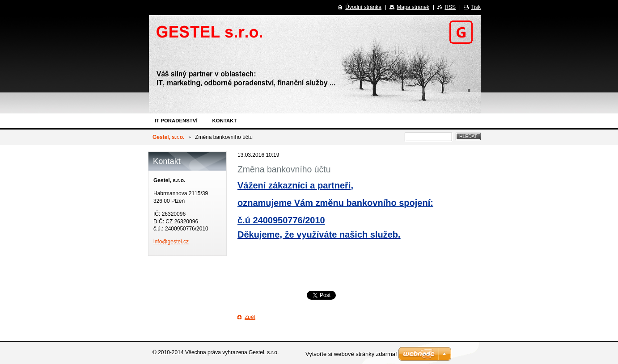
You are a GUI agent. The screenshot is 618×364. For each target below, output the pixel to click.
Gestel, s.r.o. (168, 137)
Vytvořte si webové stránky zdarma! (351, 354)
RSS (450, 7)
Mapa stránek (413, 7)
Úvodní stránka (363, 7)
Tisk (476, 7)
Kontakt (225, 121)
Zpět (250, 317)
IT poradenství (176, 121)
